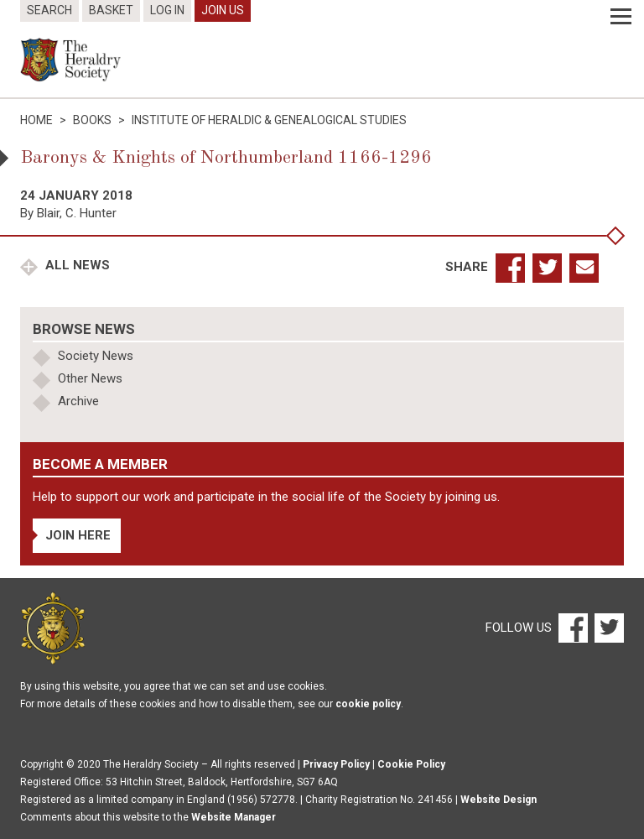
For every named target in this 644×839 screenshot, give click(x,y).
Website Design (499, 800)
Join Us (223, 10)
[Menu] (621, 17)
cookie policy (368, 704)
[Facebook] (572, 628)
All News (76, 265)
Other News (90, 378)
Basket (111, 10)
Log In (167, 10)
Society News (96, 356)
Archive (78, 401)
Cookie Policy (411, 764)
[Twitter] (607, 628)
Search (49, 10)
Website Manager (234, 817)
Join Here (78, 535)
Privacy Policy (336, 764)
